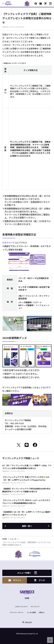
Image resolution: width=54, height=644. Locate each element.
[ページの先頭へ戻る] (50, 640)
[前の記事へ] (5, 526)
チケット (15, 580)
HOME (5, 539)
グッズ (39, 580)
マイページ (9, 243)
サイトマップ (35, 606)
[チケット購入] (41, 4)
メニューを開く (27, 573)
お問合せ (41, 612)
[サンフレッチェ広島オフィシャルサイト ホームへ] (27, 595)
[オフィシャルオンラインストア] (46, 4)
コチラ (48, 387)
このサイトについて (21, 606)
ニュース (13, 539)
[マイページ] (36, 4)
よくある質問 (31, 612)
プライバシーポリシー (17, 612)
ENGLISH (27, 622)
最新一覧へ (27, 526)
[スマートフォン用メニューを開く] (50, 4)
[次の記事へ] (49, 526)
